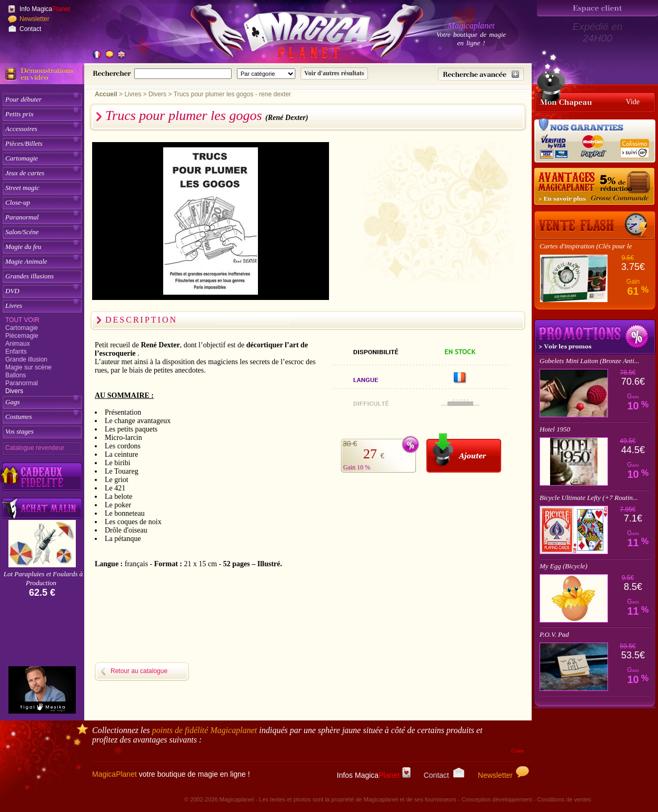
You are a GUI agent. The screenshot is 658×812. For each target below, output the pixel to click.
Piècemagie (22, 336)
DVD (12, 291)
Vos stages (19, 431)
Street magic (22, 188)
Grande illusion (26, 359)
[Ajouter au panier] (464, 453)
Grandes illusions (29, 276)
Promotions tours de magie (595, 337)
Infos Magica (374, 775)
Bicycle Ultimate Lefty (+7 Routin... (589, 498)
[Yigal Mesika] (42, 690)
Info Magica (45, 9)
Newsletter (34, 19)
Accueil (106, 94)
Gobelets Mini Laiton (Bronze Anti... (590, 361)
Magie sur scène (28, 367)
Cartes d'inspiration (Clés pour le (586, 246)
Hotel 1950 (555, 429)
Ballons (16, 375)
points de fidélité (205, 730)
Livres (14, 305)
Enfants (16, 352)
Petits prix (19, 114)
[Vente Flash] (595, 225)
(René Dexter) (287, 118)
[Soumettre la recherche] (334, 73)
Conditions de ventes (564, 799)
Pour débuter (23, 99)
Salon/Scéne (22, 232)
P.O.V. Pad (554, 634)
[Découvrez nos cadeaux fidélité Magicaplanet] (42, 477)
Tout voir (22, 320)
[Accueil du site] (295, 34)
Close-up (18, 202)
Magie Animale (26, 261)
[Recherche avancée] (481, 74)
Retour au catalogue (139, 671)
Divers (14, 391)
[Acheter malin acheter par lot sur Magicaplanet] (42, 508)
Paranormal (22, 217)
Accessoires (21, 129)
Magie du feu (23, 247)
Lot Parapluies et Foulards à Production (43, 578)
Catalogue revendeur (35, 448)
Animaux (18, 344)
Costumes (19, 417)
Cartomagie (22, 158)
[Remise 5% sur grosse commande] (595, 187)
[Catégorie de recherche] (266, 74)
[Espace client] (597, 8)
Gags (12, 402)
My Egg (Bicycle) (564, 566)
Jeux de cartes (25, 173)
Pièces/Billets (24, 143)
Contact (30, 29)
